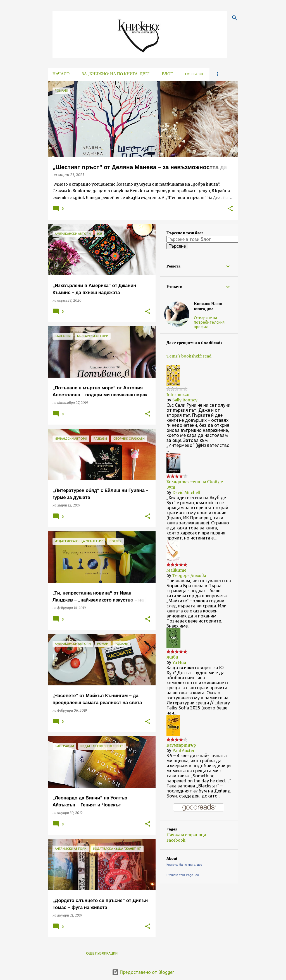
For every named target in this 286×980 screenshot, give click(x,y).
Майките (176, 570)
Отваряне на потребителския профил (209, 322)
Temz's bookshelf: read (189, 356)
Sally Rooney (185, 400)
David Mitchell (186, 493)
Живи (172, 657)
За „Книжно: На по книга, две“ (116, 74)
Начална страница (186, 835)
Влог (167, 74)
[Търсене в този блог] (202, 239)
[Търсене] (235, 18)
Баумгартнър (181, 745)
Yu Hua (179, 662)
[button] (230, 209)
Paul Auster (183, 751)
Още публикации (102, 953)
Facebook (194, 74)
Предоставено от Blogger (143, 972)
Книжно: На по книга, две (208, 307)
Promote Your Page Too (183, 875)
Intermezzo (178, 395)
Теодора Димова (189, 576)
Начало (61, 74)
